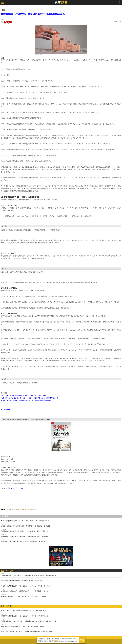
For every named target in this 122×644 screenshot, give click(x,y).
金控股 (31, 509)
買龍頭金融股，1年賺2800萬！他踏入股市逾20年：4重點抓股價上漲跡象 (33, 14)
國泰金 (22, 509)
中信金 (27, 509)
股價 (14, 509)
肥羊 (35, 509)
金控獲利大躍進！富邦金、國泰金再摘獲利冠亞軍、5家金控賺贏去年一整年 (26, 401)
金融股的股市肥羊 (17, 488)
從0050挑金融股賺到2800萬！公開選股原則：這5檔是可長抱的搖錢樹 (24, 396)
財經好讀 (8, 22)
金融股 (18, 509)
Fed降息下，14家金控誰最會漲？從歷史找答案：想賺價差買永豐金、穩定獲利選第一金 (30, 398)
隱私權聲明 (57, 640)
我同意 (82, 640)
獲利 (10, 509)
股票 (7, 509)
